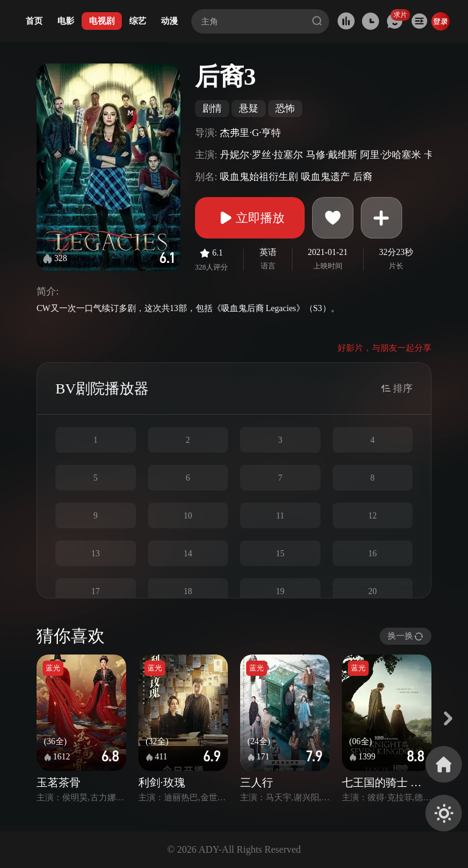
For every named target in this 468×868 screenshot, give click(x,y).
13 (96, 554)
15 (280, 554)
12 (372, 516)
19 (280, 591)
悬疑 (249, 108)
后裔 (363, 177)
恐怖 (285, 108)
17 (96, 591)
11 (280, 516)
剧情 (212, 108)
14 (188, 554)
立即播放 (250, 218)
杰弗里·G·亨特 (250, 133)
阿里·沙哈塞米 (391, 155)
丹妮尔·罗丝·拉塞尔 (261, 155)
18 (188, 591)
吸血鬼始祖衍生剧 (259, 177)
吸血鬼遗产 (325, 177)
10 (188, 516)
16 (372, 554)
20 (372, 591)
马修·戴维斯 (331, 155)
